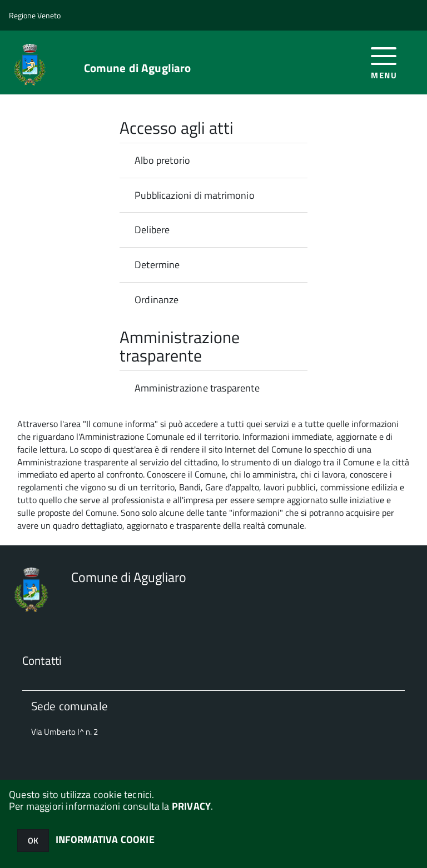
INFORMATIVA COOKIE (105, 839)
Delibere (152, 230)
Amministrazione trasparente (197, 388)
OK (33, 841)
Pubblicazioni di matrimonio (195, 195)
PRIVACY (191, 806)
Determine (157, 265)
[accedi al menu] (384, 62)
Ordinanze (157, 300)
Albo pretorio (162, 160)
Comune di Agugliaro (138, 68)
